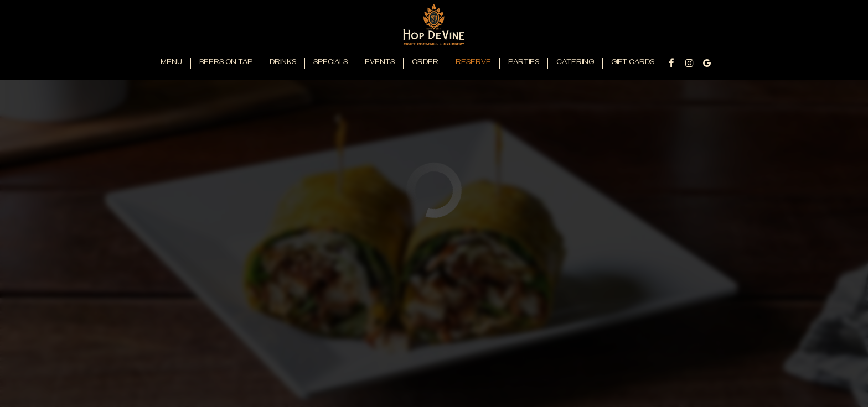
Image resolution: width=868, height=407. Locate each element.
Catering (575, 63)
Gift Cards (633, 63)
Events (380, 63)
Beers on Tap (226, 63)
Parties (524, 63)
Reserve (473, 63)
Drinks (283, 63)
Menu (171, 63)
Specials (330, 63)
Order (425, 63)
